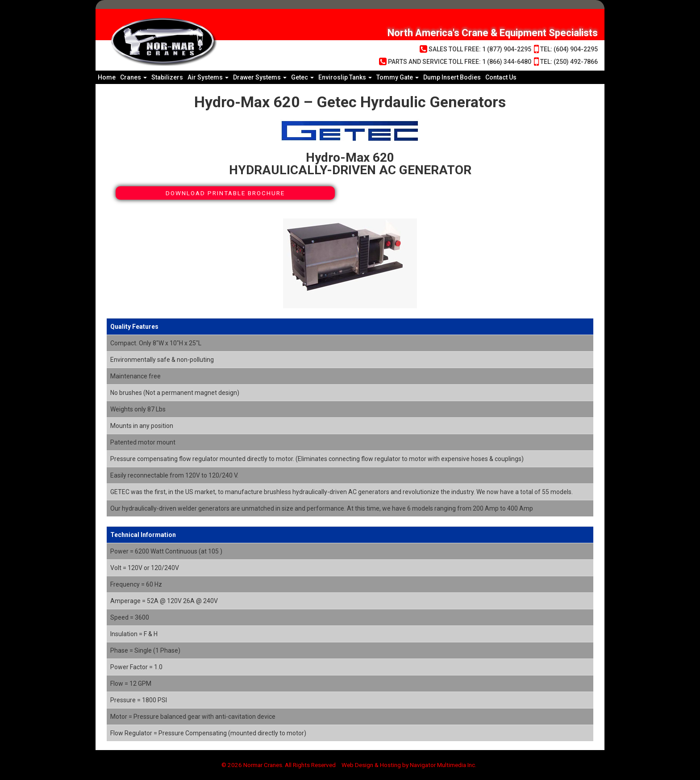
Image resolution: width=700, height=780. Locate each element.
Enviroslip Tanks (345, 77)
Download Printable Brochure (225, 193)
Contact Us (501, 77)
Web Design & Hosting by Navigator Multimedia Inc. (413, 765)
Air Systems (208, 77)
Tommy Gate (398, 77)
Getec (302, 77)
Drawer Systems (260, 77)
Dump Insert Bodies (452, 77)
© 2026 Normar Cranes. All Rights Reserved (275, 765)
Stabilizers (167, 77)
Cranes (133, 77)
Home (107, 77)
